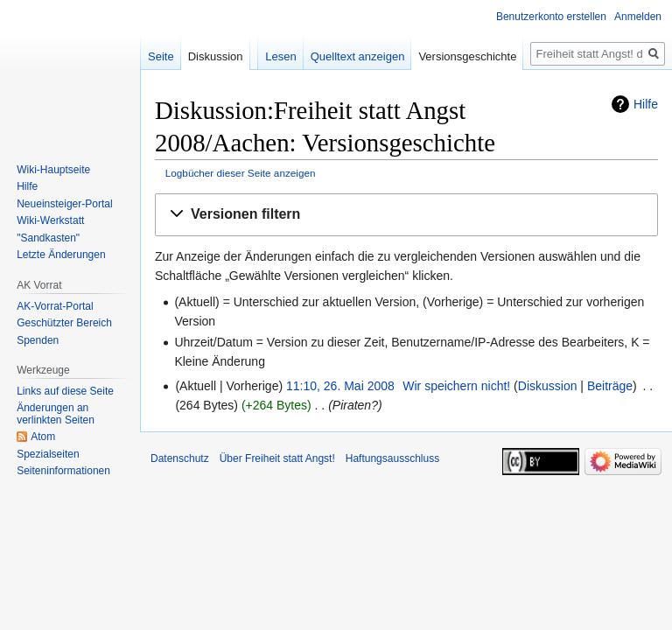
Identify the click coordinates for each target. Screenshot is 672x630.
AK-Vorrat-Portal (55, 306)
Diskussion (548, 386)
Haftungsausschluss (392, 458)
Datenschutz (180, 458)
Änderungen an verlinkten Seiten (56, 414)
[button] (406, 215)
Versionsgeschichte (467, 56)
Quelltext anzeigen (358, 56)
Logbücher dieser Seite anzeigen (241, 173)
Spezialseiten (48, 454)
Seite (161, 56)
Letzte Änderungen (61, 255)
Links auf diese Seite (65, 391)
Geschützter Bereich (64, 323)
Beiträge (610, 386)
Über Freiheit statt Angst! (277, 458)
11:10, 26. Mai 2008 (340, 386)
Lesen (280, 56)
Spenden (38, 340)
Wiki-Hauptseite (53, 170)
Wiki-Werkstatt (50, 220)
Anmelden (638, 17)
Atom (43, 437)
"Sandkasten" (48, 238)
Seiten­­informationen (63, 471)
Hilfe (646, 104)
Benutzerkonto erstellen (551, 17)
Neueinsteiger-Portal (64, 204)
